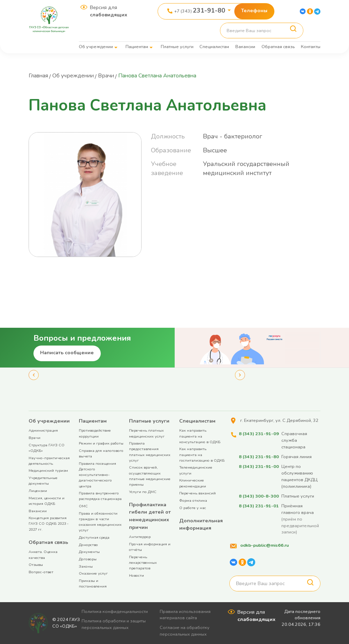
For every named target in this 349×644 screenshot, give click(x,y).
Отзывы (36, 565)
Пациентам (137, 47)
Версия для (109, 11)
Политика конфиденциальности (115, 611)
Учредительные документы (43, 481)
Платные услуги (177, 47)
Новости (136, 575)
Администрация (43, 430)
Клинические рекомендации (193, 483)
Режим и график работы (101, 443)
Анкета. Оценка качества (43, 555)
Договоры (88, 559)
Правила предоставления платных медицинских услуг (150, 452)
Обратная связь (278, 47)
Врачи (109, 76)
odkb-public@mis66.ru (264, 545)
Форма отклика (193, 501)
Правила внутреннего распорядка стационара (100, 496)
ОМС (83, 506)
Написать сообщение (67, 353)
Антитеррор (140, 537)
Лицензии (38, 491)
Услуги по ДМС (143, 492)
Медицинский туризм (48, 471)
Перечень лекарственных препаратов (143, 563)
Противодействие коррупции (95, 433)
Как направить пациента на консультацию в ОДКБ (200, 436)
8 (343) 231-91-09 (259, 434)
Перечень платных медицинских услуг (147, 433)
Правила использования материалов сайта (186, 615)
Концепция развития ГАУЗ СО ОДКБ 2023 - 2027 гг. (49, 524)
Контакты (311, 47)
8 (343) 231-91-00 (259, 466)
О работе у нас (193, 508)
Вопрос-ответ (41, 572)
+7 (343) (200, 10)
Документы (89, 552)
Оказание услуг (93, 573)
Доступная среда (94, 537)
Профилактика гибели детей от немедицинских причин (150, 516)
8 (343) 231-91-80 (259, 457)
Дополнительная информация (201, 524)
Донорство (88, 545)
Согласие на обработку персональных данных (185, 631)
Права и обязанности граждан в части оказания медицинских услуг (100, 522)
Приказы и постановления (93, 584)
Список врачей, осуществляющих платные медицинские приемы (150, 476)
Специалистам (214, 47)
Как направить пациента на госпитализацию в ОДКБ (202, 454)
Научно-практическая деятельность (49, 461)
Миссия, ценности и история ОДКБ (47, 501)
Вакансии (245, 47)
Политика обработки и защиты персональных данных (114, 624)
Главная (39, 76)
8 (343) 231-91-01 (259, 505)
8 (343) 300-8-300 (259, 496)
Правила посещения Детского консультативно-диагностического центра (97, 475)
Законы (86, 566)
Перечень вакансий (198, 493)
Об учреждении (96, 47)
